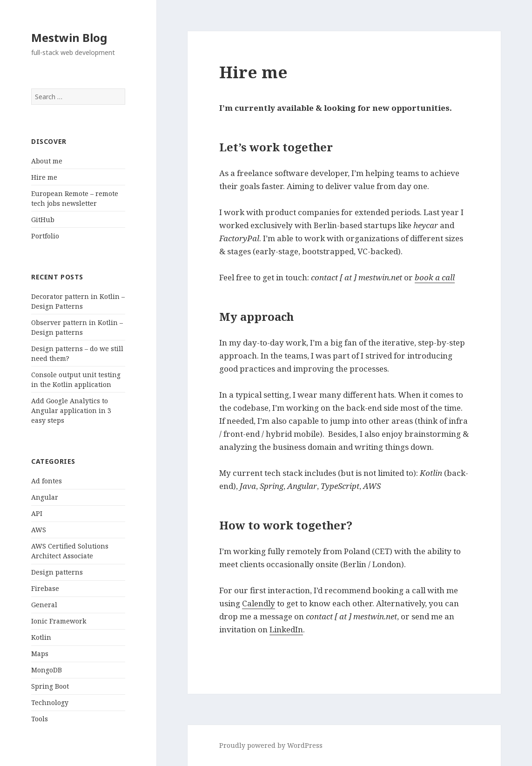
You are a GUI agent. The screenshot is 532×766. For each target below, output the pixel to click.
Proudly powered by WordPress (271, 745)
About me (47, 161)
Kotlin (41, 637)
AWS (39, 530)
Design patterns (57, 572)
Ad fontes (47, 481)
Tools (40, 719)
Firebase (45, 588)
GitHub (43, 220)
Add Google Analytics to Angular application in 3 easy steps (71, 410)
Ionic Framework (59, 621)
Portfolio (45, 236)
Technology (50, 702)
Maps (40, 654)
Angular (45, 497)
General (44, 605)
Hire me (44, 177)
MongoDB (47, 670)
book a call (435, 277)
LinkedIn (286, 629)
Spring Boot (50, 686)
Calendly (259, 603)
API (37, 513)
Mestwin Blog (69, 37)
